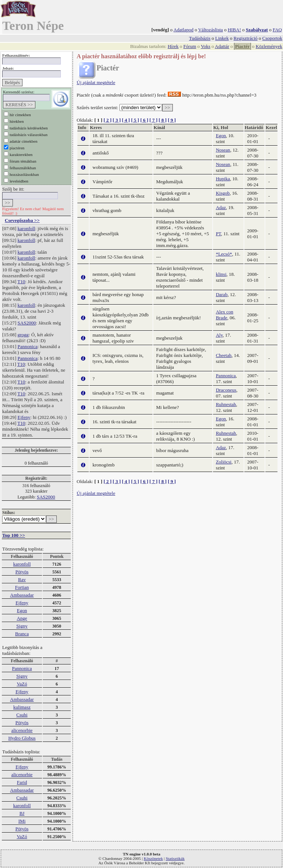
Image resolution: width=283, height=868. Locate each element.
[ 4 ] (126, 120)
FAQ (277, 30)
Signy (22, 626)
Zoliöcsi (224, 462)
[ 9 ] (172, 120)
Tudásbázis (200, 38)
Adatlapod (184, 30)
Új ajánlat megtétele (96, 82)
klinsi (221, 274)
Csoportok (272, 38)
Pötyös (22, 572)
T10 (21, 282)
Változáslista (211, 30)
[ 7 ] (154, 120)
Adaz (221, 207)
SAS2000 (27, 323)
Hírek (173, 46)
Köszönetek (153, 858)
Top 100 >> (14, 535)
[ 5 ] (135, 120)
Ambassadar (22, 595)
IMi (22, 821)
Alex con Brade (225, 315)
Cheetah (224, 355)
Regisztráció (246, 38)
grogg (23, 335)
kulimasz (22, 707)
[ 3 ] (117, 120)
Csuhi (22, 715)
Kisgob (223, 193)
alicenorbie (22, 730)
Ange (22, 618)
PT (219, 234)
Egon (22, 610)
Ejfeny (24, 417)
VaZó (22, 684)
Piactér (242, 46)
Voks (206, 46)
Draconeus (226, 390)
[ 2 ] (108, 120)
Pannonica (28, 346)
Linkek (222, 38)
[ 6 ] (144, 120)
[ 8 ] (163, 120)
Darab (222, 294)
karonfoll (27, 228)
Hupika (223, 179)
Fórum (190, 46)
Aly (219, 335)
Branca (22, 634)
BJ (22, 813)
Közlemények (269, 46)
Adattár (222, 46)
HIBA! (234, 30)
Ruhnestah (226, 404)
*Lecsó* (224, 254)
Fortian (22, 587)
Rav (22, 579)
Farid (22, 782)
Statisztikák (175, 858)
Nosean (223, 150)
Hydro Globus (22, 738)
